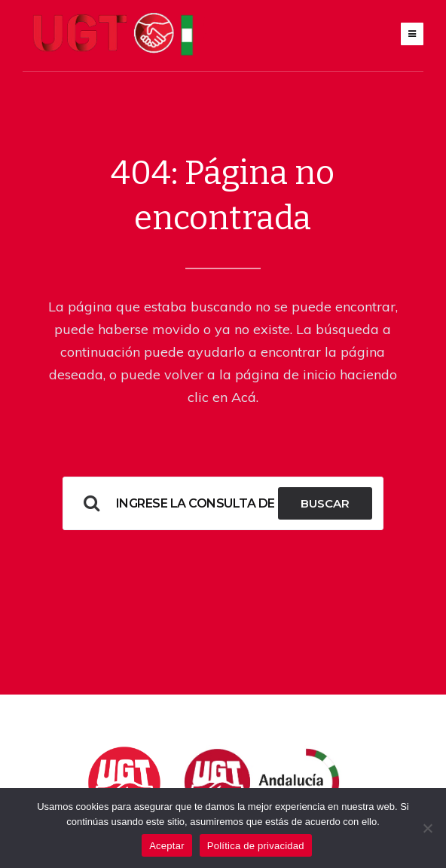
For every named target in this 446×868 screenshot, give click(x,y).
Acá (244, 397)
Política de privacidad (256, 846)
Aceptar (167, 846)
